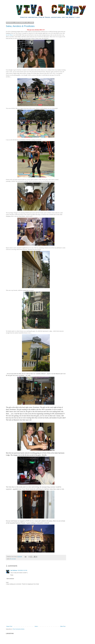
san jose (14, 559)
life (11, 559)
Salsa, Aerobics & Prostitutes (20, 26)
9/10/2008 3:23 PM (22, 570)
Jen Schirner (14, 570)
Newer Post (9, 626)
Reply (12, 575)
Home (36, 626)
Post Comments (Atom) (19, 629)
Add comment (10, 579)
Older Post (63, 626)
